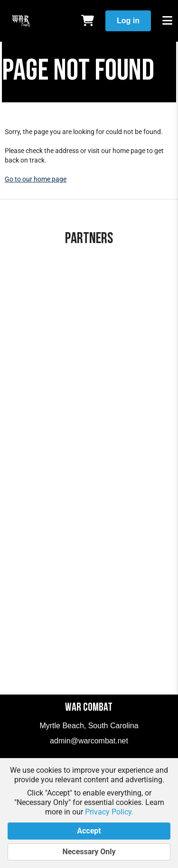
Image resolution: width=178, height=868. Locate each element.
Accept (89, 831)
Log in (128, 21)
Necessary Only (89, 852)
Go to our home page (36, 179)
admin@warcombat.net (89, 741)
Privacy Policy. (109, 812)
